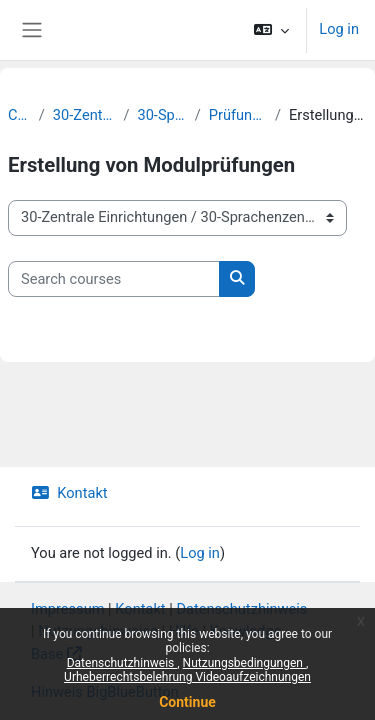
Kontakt (69, 493)
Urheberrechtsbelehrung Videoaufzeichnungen (187, 677)
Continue (187, 702)
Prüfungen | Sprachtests (238, 115)
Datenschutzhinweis (122, 663)
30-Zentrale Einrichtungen (84, 115)
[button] (271, 30)
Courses (19, 115)
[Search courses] (114, 279)
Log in (339, 29)
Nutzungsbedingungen (244, 663)
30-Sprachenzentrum (161, 115)
